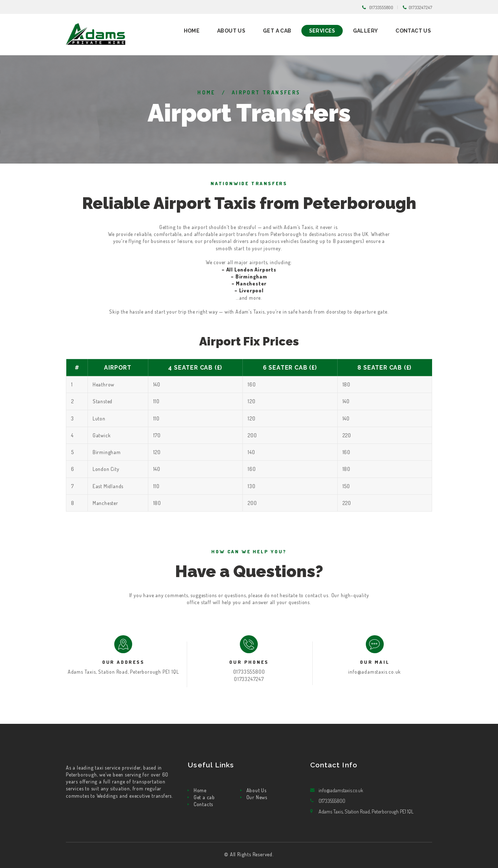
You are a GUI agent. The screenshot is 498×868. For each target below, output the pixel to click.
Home (207, 92)
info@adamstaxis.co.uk (375, 672)
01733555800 (381, 7)
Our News (257, 797)
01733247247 (420, 7)
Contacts (203, 804)
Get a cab (204, 797)
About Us (257, 790)
